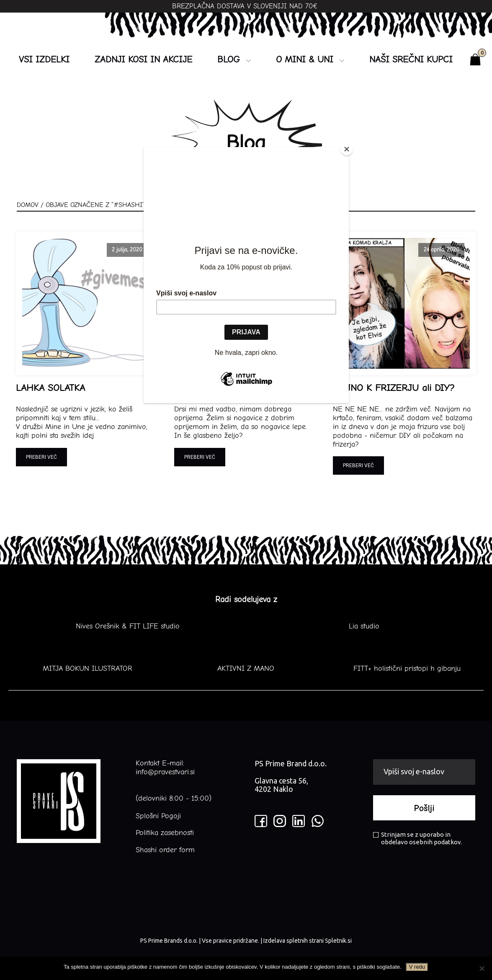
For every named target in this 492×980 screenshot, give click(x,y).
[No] (482, 968)
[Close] (347, 149)
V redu (417, 967)
